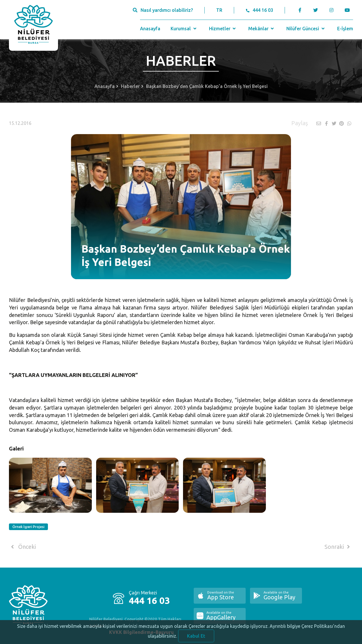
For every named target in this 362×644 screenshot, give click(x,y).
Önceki (22, 547)
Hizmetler (223, 29)
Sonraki (338, 547)
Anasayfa (150, 29)
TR (219, 10)
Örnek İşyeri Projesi (28, 527)
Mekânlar (262, 29)
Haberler (130, 86)
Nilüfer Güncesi (306, 29)
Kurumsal (184, 29)
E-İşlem (345, 29)
